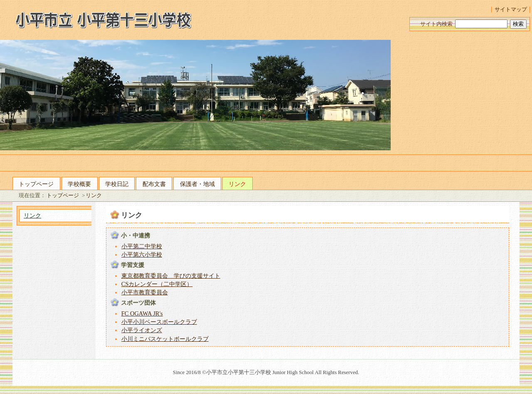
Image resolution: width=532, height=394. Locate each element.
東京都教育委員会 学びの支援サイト (171, 276)
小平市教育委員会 (145, 292)
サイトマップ (511, 10)
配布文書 (154, 184)
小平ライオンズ (142, 330)
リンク (237, 184)
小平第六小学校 (142, 255)
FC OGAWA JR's (142, 313)
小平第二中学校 (142, 246)
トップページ (36, 184)
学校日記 (117, 184)
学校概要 (79, 184)
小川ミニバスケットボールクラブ (165, 339)
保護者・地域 (197, 184)
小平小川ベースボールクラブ (159, 322)
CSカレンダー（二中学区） (157, 284)
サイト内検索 (436, 24)
